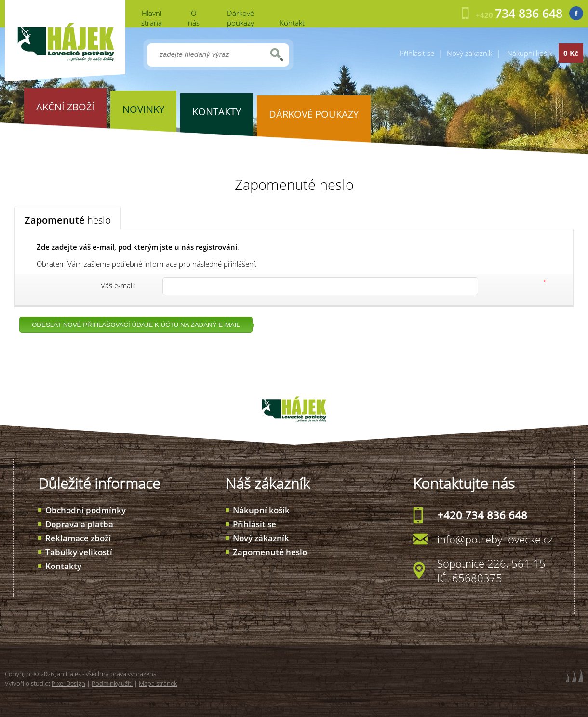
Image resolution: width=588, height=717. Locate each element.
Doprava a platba (79, 524)
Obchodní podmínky (86, 510)
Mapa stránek (158, 683)
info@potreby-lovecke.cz (495, 539)
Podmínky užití (112, 683)
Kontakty (63, 566)
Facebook (576, 13)
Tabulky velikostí (79, 552)
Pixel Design (68, 683)
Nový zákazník (469, 53)
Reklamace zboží (78, 538)
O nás (194, 18)
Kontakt (292, 23)
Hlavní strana (152, 18)
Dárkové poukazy (241, 18)
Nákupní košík (261, 510)
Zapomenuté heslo (270, 552)
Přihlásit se (417, 53)
